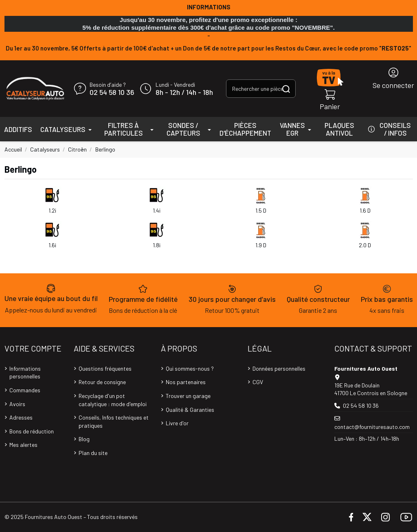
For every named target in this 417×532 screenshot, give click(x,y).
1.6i (52, 245)
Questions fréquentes (105, 368)
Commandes (25, 390)
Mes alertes (23, 445)
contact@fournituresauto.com (372, 427)
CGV (258, 382)
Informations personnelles (25, 373)
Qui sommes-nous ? (190, 368)
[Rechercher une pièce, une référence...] (286, 89)
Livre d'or (177, 423)
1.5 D (261, 210)
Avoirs (17, 404)
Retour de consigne (102, 382)
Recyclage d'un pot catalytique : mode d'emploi (113, 400)
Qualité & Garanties (190, 410)
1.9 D (261, 245)
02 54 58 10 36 (112, 92)
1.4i (157, 210)
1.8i (157, 245)
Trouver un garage (188, 396)
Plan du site (93, 453)
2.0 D (365, 245)
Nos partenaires (186, 382)
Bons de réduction (32, 431)
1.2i (52, 210)
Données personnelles (279, 368)
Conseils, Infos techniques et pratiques (114, 421)
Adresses (21, 417)
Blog (84, 439)
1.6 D (365, 210)
